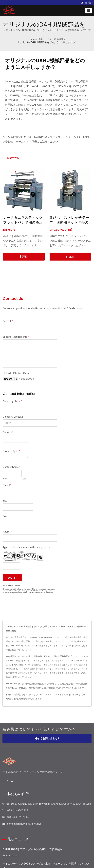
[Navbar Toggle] (89, 11)
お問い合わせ (20, 699)
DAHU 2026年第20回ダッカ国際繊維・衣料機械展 (32, 849)
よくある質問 (56, 39)
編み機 (62, 694)
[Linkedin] (12, 781)
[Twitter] (8, 781)
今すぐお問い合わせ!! (47, 738)
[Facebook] (4, 781)
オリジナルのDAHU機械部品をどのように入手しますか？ (47, 42)
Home (32, 39)
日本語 (88, 3)
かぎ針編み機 (72, 694)
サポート (43, 39)
